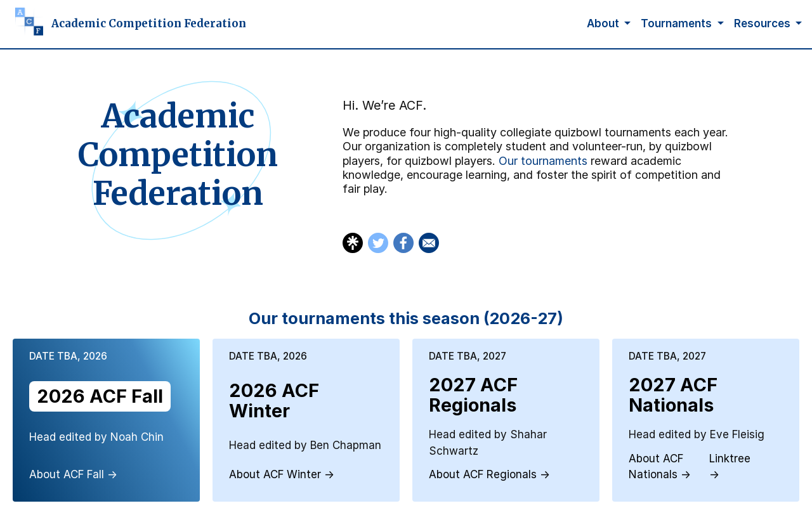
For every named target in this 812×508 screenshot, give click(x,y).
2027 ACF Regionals (473, 395)
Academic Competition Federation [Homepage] (149, 23)
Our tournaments (543, 161)
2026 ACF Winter (274, 401)
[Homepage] (24, 24)
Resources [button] (763, 23)
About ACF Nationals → (660, 467)
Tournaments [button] (678, 23)
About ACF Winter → (282, 474)
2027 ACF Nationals (673, 395)
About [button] (604, 23)
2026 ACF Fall (100, 396)
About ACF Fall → (73, 474)
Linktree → (730, 467)
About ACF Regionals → (489, 474)
